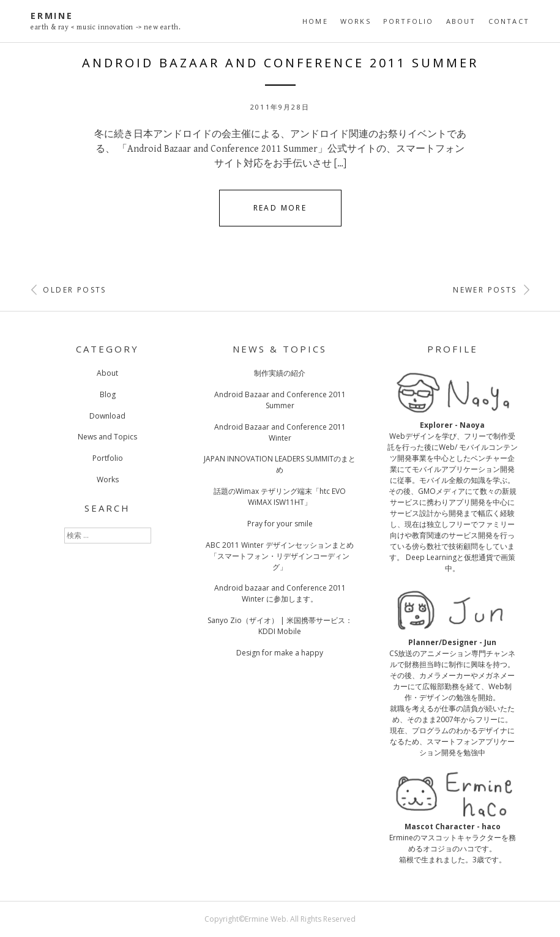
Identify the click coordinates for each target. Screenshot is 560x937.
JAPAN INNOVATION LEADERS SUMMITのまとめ (280, 464)
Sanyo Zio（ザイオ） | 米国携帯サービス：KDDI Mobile (280, 626)
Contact (509, 21)
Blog (108, 394)
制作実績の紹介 (280, 373)
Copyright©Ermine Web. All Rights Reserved (280, 919)
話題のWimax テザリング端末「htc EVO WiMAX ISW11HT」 (280, 497)
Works (356, 21)
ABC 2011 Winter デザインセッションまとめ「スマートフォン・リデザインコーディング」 (280, 556)
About (461, 21)
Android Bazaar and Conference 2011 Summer (280, 63)
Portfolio (409, 21)
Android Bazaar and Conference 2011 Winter (280, 432)
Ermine (52, 16)
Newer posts (491, 290)
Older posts (69, 290)
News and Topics (107, 437)
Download (107, 416)
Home (315, 21)
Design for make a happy (280, 653)
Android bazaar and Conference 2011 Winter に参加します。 (280, 593)
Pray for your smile (280, 524)
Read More (280, 208)
